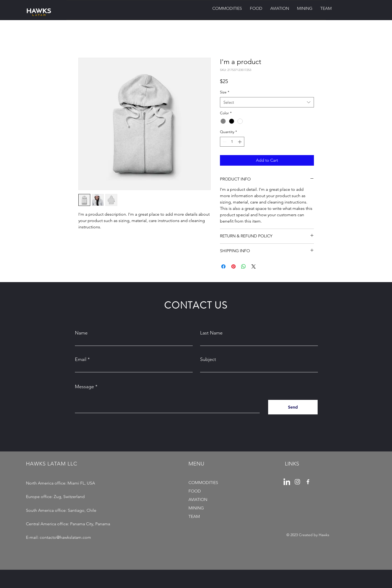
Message (84, 387)
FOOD (195, 491)
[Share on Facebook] (223, 266)
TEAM (194, 516)
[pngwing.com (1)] (297, 482)
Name (81, 333)
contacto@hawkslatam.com (65, 537)
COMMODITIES (203, 483)
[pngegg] (287, 482)
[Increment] (240, 142)
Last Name (211, 333)
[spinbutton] (232, 142)
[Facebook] (308, 482)
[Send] (293, 407)
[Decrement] (224, 142)
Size (225, 92)
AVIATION (198, 499)
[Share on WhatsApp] (244, 266)
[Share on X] (254, 266)
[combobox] (267, 102)
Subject (208, 359)
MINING (196, 508)
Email (81, 359)
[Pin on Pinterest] (233, 266)
